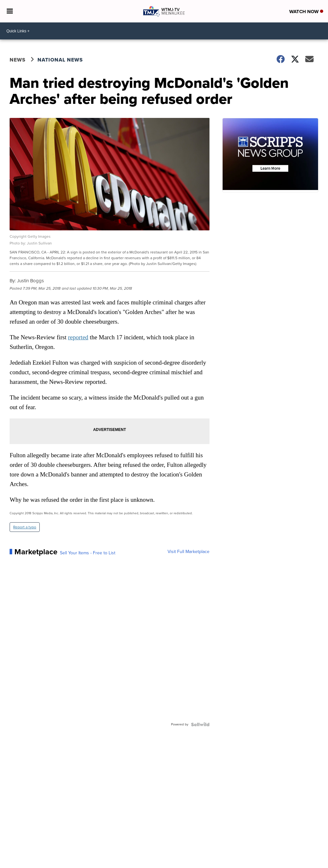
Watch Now (306, 12)
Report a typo (25, 527)
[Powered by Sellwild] (200, 724)
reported (78, 337)
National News (60, 60)
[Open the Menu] (10, 11)
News (18, 60)
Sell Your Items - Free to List (88, 553)
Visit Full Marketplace (189, 552)
